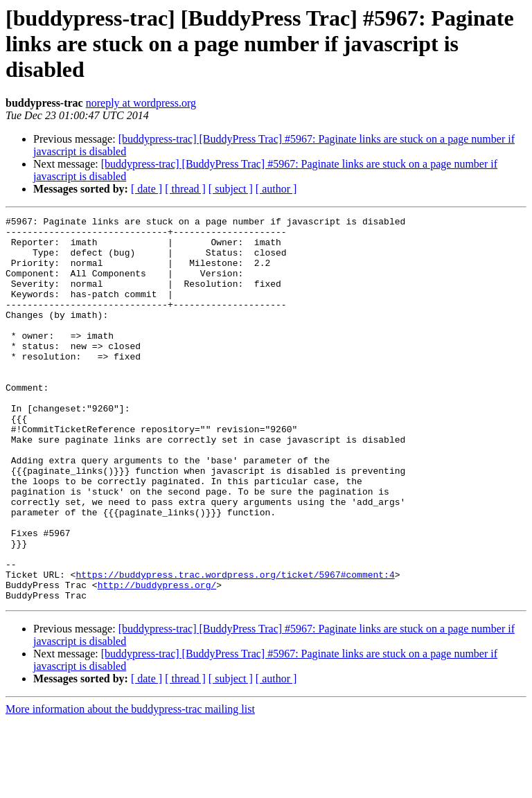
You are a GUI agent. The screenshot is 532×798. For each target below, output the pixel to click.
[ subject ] (231, 189)
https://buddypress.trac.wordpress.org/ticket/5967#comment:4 (235, 647)
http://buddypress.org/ (157, 659)
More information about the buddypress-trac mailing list (130, 786)
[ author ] (276, 189)
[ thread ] (185, 189)
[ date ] (147, 189)
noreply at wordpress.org (141, 103)
